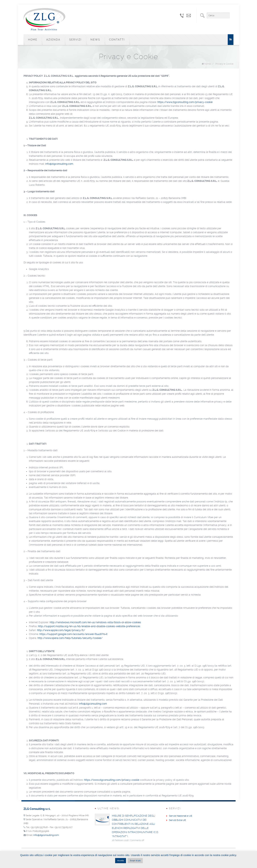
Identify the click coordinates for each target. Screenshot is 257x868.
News (95, 40)
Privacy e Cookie (224, 64)
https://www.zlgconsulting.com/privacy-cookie (185, 102)
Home (33, 40)
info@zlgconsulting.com (59, 164)
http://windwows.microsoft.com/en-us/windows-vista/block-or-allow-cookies (95, 622)
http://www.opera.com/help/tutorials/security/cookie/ (70, 638)
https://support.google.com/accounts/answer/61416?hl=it (73, 634)
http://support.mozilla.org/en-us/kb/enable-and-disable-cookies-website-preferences (89, 626)
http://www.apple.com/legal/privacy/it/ (61, 630)
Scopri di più (135, 861)
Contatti (117, 40)
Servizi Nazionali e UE (181, 816)
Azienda (53, 40)
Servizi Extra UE (177, 820)
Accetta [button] (121, 861)
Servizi (75, 40)
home (208, 64)
